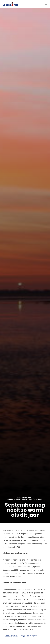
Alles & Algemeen (14, 499)
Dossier (25, 499)
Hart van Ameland (36, 499)
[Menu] (46, 4)
